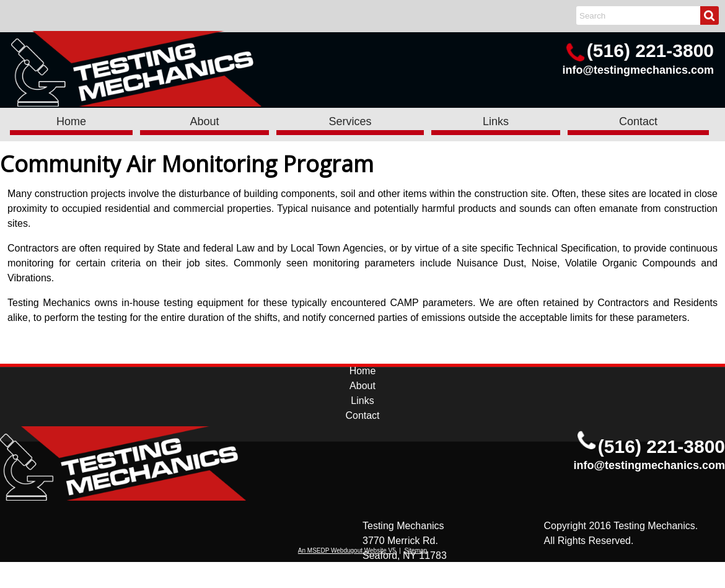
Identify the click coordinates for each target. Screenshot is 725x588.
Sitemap (415, 551)
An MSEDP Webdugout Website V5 (347, 551)
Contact (638, 121)
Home (71, 121)
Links (496, 121)
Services (350, 121)
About (204, 121)
